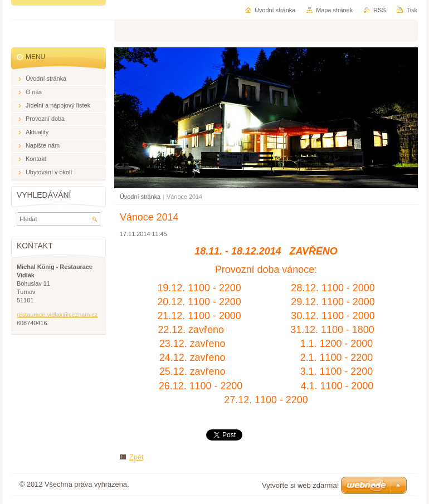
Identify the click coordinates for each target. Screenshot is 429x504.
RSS (379, 10)
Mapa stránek (334, 10)
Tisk (412, 10)
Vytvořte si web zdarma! (300, 485)
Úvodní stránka (140, 197)
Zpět (136, 457)
